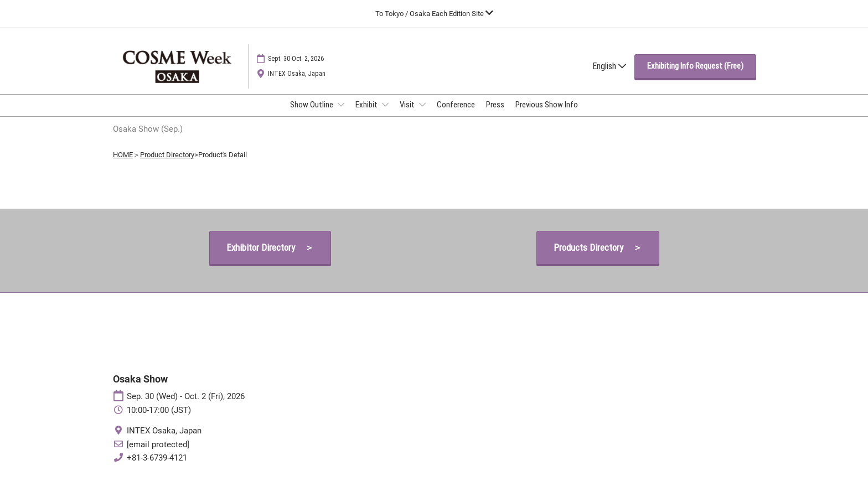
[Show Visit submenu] (422, 105)
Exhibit (367, 105)
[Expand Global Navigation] (434, 14)
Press (495, 105)
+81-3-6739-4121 (157, 458)
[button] (695, 66)
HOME (123, 155)
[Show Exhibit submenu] (385, 105)
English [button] (609, 66)
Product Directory (167, 155)
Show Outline (312, 105)
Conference (456, 105)
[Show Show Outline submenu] (341, 105)
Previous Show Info (547, 105)
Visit (408, 105)
